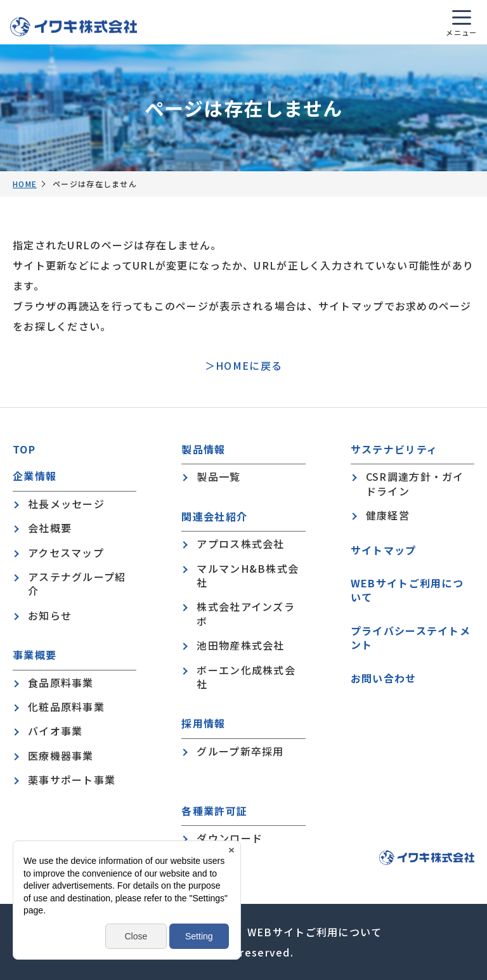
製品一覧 (218, 476)
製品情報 (203, 449)
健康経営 (388, 515)
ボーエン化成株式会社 (246, 677)
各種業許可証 (214, 811)
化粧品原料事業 (66, 707)
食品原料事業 (61, 683)
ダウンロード (230, 838)
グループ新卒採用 (240, 751)
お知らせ (50, 615)
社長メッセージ (66, 504)
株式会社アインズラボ (246, 614)
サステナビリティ (394, 449)
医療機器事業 (61, 755)
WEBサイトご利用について (407, 590)
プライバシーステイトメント (411, 638)
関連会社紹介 (214, 517)
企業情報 (35, 476)
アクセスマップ (66, 552)
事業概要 (35, 655)
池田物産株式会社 (240, 645)
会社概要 (50, 528)
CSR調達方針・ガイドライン (415, 484)
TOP (24, 449)
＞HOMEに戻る (243, 365)
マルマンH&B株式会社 (248, 576)
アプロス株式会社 (240, 544)
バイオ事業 (55, 731)
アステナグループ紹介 (77, 584)
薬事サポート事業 (72, 780)
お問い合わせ (384, 678)
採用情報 (203, 723)
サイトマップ (384, 550)
